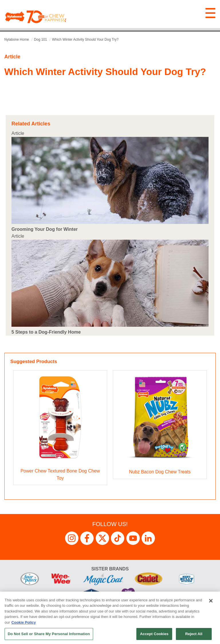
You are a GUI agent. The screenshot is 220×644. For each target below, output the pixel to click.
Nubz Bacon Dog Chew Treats (160, 472)
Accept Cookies (154, 634)
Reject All (194, 634)
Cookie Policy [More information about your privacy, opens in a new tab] (24, 622)
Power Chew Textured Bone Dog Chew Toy (60, 475)
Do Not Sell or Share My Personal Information (49, 634)
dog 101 (41, 40)
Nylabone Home (17, 40)
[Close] (211, 601)
